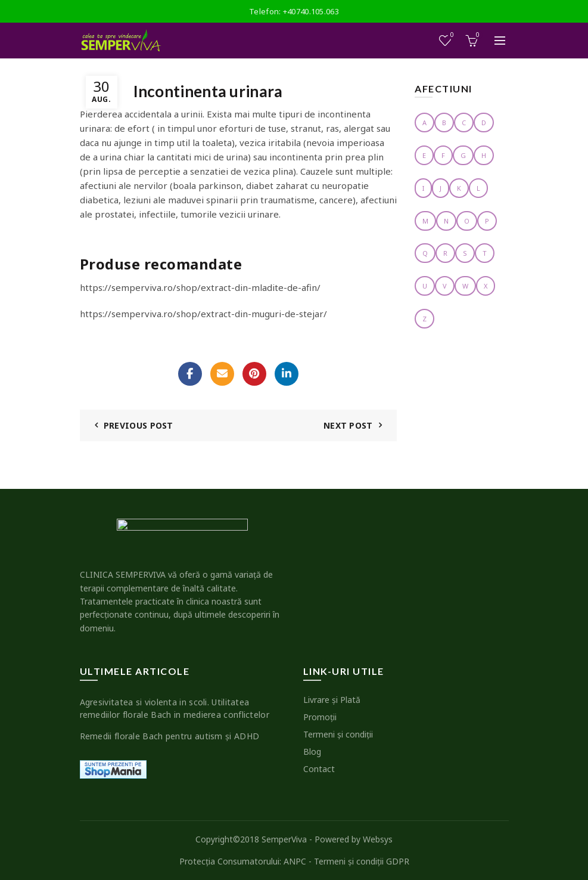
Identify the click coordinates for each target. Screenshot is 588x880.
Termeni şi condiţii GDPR (362, 861)
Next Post (348, 425)
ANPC (295, 861)
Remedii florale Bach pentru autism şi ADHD (170, 736)
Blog (312, 752)
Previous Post (139, 425)
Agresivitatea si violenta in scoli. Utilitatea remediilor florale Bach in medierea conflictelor (175, 708)
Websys (378, 839)
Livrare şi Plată (332, 700)
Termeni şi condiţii (338, 734)
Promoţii (320, 717)
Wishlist (451, 35)
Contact (319, 769)
